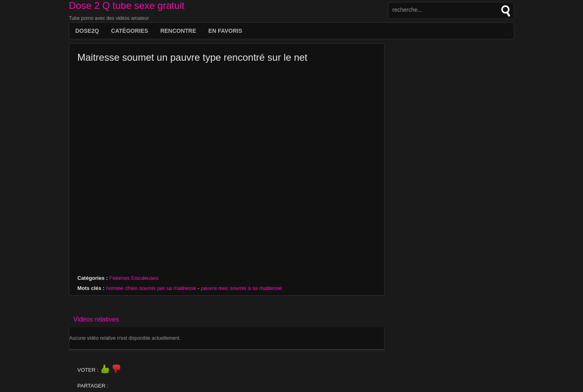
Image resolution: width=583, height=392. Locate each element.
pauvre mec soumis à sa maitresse (241, 288)
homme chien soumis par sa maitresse (151, 288)
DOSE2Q (87, 31)
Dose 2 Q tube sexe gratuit (127, 5)
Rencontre (178, 31)
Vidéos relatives (96, 319)
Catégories (130, 31)
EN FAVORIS (226, 31)
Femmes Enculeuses (134, 278)
